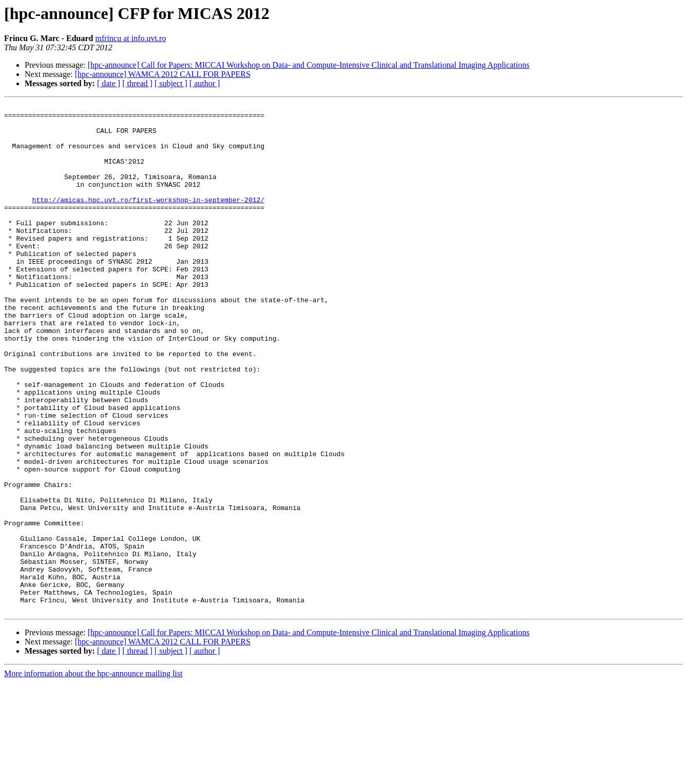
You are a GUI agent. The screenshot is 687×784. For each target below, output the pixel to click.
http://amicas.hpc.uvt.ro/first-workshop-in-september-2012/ (148, 220)
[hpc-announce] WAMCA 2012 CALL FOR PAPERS (163, 74)
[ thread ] (137, 83)
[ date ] (109, 83)
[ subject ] (171, 83)
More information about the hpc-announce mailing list (93, 775)
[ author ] (205, 83)
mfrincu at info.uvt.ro (130, 38)
